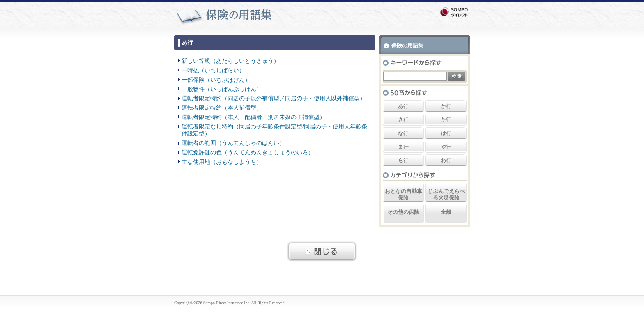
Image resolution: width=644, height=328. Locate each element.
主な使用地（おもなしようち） (222, 162)
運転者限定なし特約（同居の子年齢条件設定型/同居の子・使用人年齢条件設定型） (274, 130)
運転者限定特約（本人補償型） (222, 108)
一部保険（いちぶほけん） (216, 80)
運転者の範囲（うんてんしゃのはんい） (233, 143)
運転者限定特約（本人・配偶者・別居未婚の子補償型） (253, 117)
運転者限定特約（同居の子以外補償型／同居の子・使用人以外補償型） (274, 98)
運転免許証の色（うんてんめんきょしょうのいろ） (248, 152)
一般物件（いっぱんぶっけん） (222, 89)
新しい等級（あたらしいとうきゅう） (230, 61)
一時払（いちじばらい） (213, 70)
